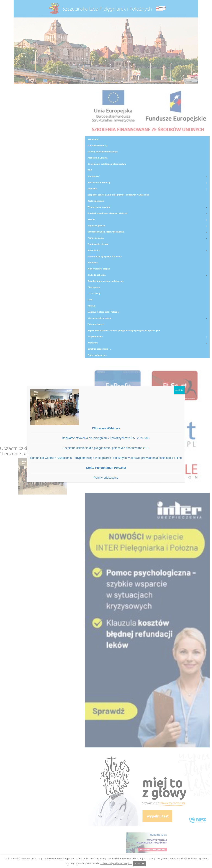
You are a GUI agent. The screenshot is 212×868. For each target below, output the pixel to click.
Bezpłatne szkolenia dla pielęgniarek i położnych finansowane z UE (106, 448)
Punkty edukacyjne (106, 478)
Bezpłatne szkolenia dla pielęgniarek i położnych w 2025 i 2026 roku (106, 438)
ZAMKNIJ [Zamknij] (179, 390)
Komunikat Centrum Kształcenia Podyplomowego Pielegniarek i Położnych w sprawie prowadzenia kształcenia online (106, 458)
